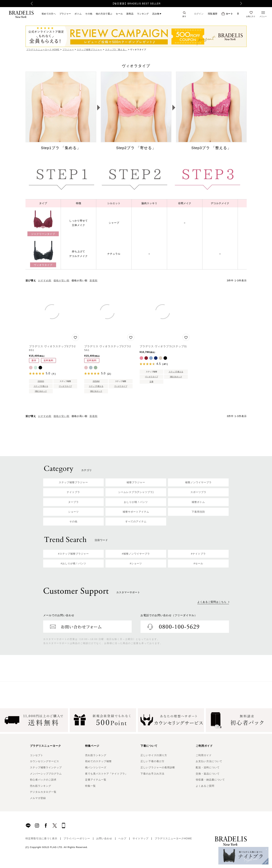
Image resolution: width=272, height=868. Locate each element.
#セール (198, 563)
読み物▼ (157, 14)
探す (184, 16)
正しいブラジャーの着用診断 (158, 767)
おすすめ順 (45, 280)
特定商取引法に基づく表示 (41, 838)
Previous (26, 4)
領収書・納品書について (210, 780)
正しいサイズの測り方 (154, 755)
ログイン (199, 14)
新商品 (130, 14)
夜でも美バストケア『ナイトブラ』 (106, 774)
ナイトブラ (73, 492)
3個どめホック (41, 391)
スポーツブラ (198, 492)
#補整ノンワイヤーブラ (136, 554)
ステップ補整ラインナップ (46, 767)
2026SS (41, 381)
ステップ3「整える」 (116, 50)
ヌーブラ (73, 502)
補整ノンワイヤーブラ (198, 482)
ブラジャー (65, 14)
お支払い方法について (209, 761)
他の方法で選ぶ (104, 14)
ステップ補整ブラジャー (89, 50)
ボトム (78, 14)
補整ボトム (198, 502)
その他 (89, 14)
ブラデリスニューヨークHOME (173, 838)
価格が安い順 (61, 280)
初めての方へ (49, 14)
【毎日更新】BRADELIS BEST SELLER (136, 4)
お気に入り (251, 16)
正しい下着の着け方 (152, 761)
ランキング (143, 14)
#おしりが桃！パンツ (73, 563)
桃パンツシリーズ (96, 767)
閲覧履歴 (213, 14)
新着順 (94, 280)
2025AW (96, 381)
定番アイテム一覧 (96, 780)
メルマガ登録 (38, 798)
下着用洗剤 (198, 512)
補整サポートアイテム (136, 512)
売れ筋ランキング (41, 786)
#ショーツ (136, 563)
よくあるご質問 (205, 786)
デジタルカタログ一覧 (43, 792)
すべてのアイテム (136, 521)
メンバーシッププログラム (46, 774)
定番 (151, 382)
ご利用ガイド (204, 755)
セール (119, 14)
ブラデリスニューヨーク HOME (43, 50)
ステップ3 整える (41, 386)
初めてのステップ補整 (98, 761)
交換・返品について (208, 774)
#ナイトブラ (198, 554)
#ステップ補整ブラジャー (73, 554)
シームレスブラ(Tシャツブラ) (136, 492)
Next (245, 4)
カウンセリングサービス (45, 761)
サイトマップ (141, 838)
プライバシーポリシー (77, 838)
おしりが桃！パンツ (136, 502)
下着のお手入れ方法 (152, 774)
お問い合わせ (104, 838)
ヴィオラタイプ (65, 386)
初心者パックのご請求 (43, 780)
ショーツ (73, 512)
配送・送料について (208, 767)
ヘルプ (122, 838)
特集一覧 (90, 786)
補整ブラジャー (136, 482)
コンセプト (37, 755)
